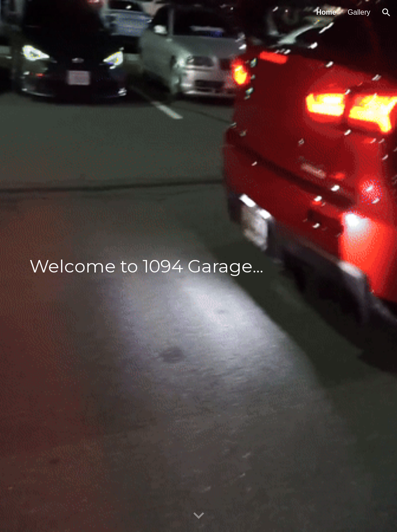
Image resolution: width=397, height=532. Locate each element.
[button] (386, 12)
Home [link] (326, 12)
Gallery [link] (359, 12)
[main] (198, 266)
